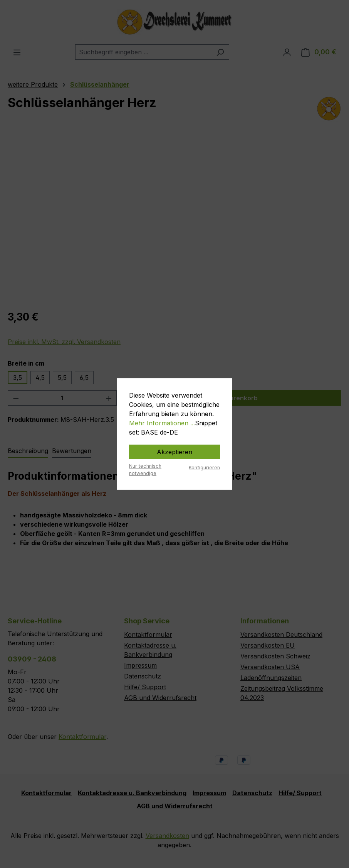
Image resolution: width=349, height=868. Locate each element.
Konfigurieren (204, 468)
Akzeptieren (174, 452)
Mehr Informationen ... (162, 423)
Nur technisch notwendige (145, 470)
